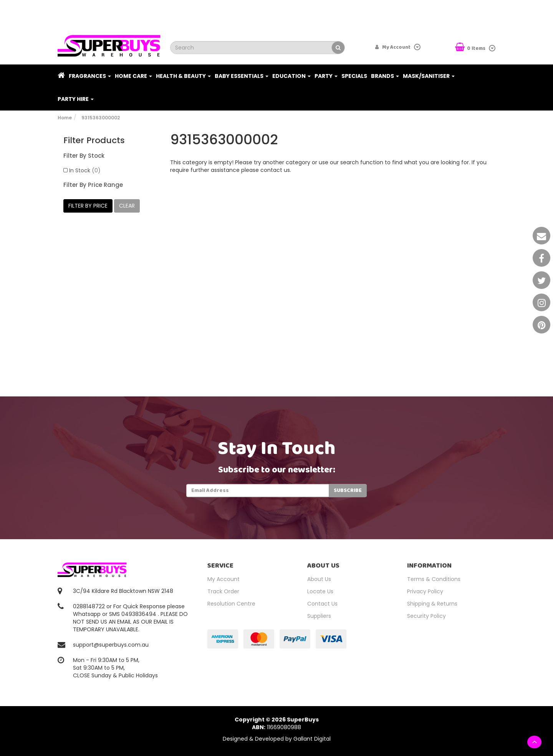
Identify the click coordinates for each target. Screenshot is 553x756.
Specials (354, 76)
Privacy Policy (425, 591)
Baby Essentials (242, 76)
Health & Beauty (183, 76)
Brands (385, 76)
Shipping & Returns (432, 604)
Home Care (133, 76)
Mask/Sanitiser (429, 76)
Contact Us (322, 604)
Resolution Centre (231, 604)
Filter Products (94, 140)
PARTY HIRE (76, 99)
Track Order (223, 591)
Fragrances (90, 76)
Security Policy (426, 616)
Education (291, 76)
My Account (224, 579)
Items (471, 48)
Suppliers (319, 616)
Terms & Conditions (434, 579)
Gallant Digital (312, 739)
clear (127, 206)
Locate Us (320, 591)
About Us (319, 579)
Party (326, 76)
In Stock (85, 170)
